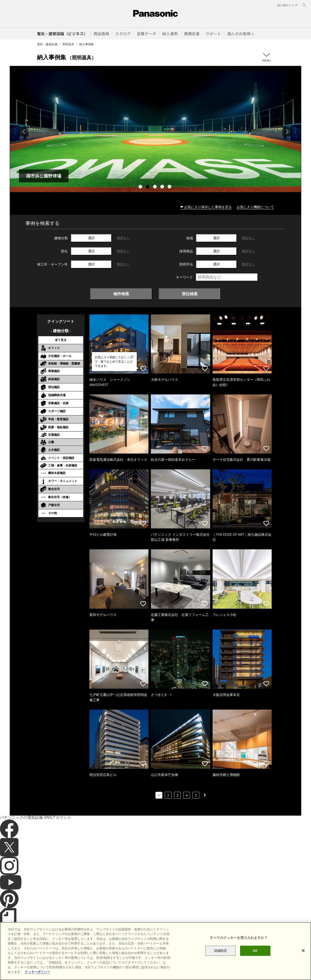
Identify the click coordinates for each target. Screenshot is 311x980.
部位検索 (190, 294)
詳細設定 (221, 951)
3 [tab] (155, 187)
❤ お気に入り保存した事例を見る (206, 207)
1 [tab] (141, 187)
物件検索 (121, 294)
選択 (91, 238)
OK (255, 951)
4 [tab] (163, 187)
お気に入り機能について (255, 207)
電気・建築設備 (47, 44)
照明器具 (68, 44)
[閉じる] (303, 951)
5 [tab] (170, 187)
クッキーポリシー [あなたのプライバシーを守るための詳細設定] (37, 972)
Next (287, 132)
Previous (24, 132)
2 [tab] (148, 187)
